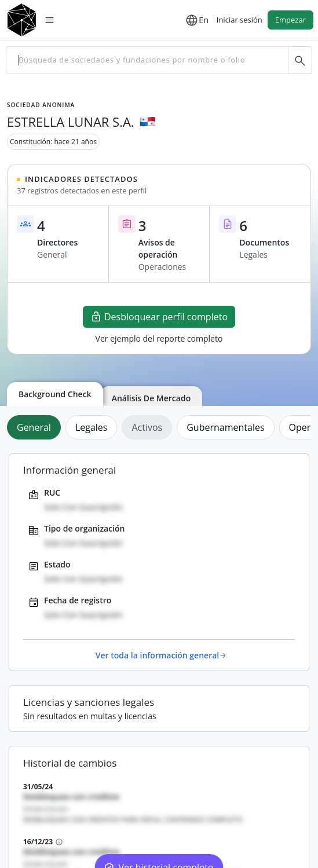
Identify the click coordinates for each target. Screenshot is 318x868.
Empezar (290, 20)
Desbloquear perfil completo (159, 317)
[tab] (36, 427)
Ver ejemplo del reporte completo (159, 338)
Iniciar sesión (240, 20)
